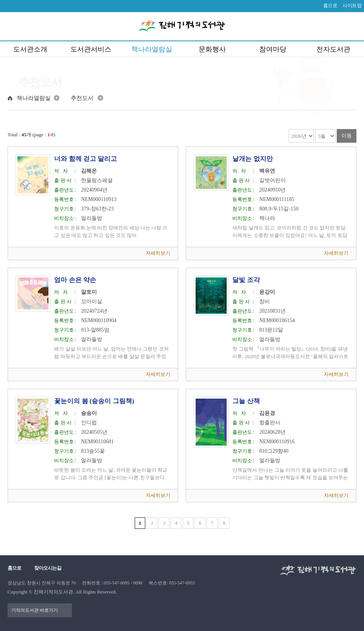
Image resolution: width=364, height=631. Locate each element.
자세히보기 (158, 253)
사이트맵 (352, 5)
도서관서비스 (91, 49)
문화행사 (212, 49)
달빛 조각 (246, 280)
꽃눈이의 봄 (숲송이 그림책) (94, 401)
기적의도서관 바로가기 (35, 610)
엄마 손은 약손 (75, 280)
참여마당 (273, 49)
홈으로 (330, 5)
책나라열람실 (152, 49)
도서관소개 (30, 49)
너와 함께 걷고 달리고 (86, 159)
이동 (347, 136)
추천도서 (82, 98)
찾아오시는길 (48, 568)
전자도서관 (333, 49)
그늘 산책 (246, 401)
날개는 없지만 (252, 159)
